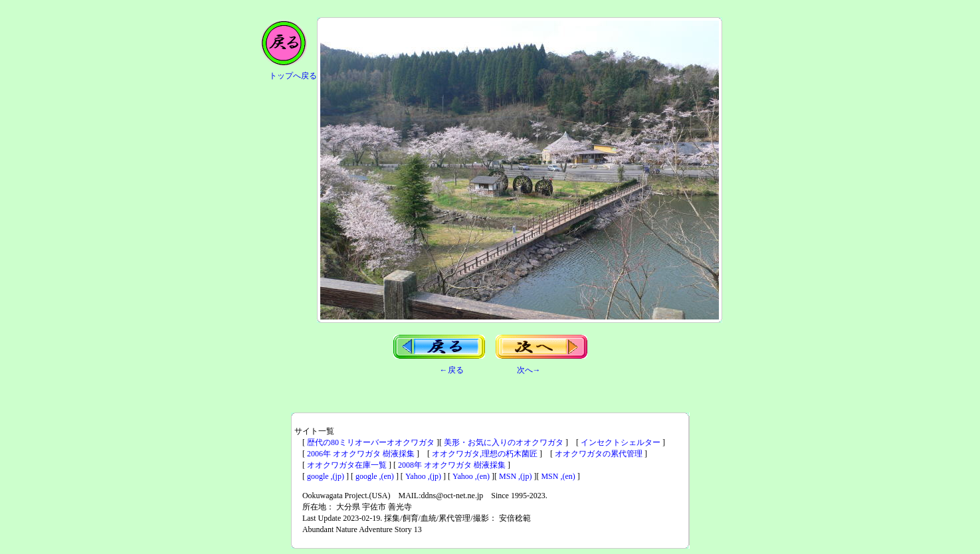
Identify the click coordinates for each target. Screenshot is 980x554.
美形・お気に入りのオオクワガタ (504, 442)
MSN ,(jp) (515, 476)
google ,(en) (375, 476)
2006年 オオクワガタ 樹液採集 (361, 454)
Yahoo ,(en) (471, 476)
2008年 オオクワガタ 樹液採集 (452, 465)
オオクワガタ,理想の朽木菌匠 (485, 454)
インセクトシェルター (621, 442)
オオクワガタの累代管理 (599, 454)
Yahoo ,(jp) (423, 476)
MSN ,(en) (558, 476)
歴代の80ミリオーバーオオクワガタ (371, 442)
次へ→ (529, 370)
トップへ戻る (293, 76)
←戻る (452, 370)
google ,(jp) (326, 476)
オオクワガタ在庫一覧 (347, 465)
